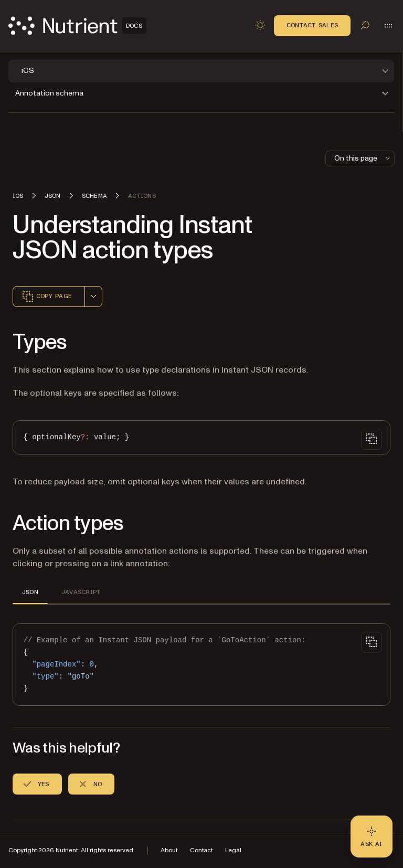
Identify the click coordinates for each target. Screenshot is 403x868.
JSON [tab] (30, 592)
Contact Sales (312, 25)
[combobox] (93, 297)
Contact (201, 850)
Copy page (47, 297)
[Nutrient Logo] (77, 26)
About (169, 850)
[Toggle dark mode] (260, 25)
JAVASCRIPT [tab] (81, 592)
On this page (363, 158)
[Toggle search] (365, 25)
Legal (233, 850)
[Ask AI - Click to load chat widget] (372, 837)
